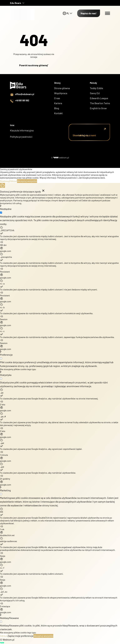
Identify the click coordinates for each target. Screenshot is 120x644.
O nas (57, 98)
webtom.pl (61, 157)
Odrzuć (13, 181)
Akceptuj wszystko (27, 181)
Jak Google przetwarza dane (92, 178)
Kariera (58, 103)
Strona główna (62, 88)
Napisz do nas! (89, 13)
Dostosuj (5, 181)
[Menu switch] (107, 13)
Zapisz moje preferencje (21, 636)
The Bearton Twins (100, 103)
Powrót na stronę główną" (34, 65)
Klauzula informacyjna (22, 130)
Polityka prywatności (21, 137)
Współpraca (61, 93)
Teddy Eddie (96, 88)
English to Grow (98, 108)
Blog (57, 108)
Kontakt (59, 113)
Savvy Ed (95, 93)
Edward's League (99, 98)
